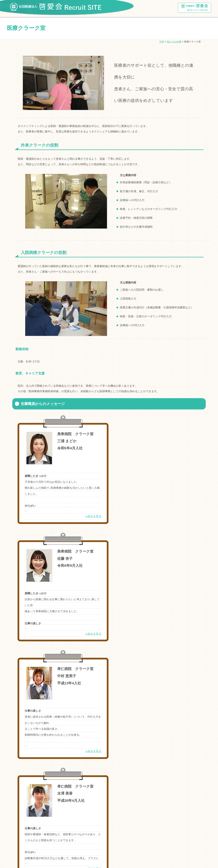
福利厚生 (14, 724)
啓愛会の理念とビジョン (72, 742)
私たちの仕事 (174, 42)
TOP (162, 42)
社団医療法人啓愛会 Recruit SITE (56, 6)
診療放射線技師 (123, 792)
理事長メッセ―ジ (25, 742)
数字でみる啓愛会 (104, 742)
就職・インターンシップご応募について (34, 714)
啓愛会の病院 (17, 753)
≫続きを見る (85, 516)
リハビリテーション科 (71, 792)
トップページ (17, 694)
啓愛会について (18, 734)
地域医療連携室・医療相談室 (32, 801)
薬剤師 (47, 792)
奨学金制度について (21, 704)
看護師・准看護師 (25, 792)
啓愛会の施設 (17, 764)
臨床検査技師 (99, 792)
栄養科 (166, 792)
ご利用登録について (21, 822)
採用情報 (14, 812)
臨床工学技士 (147, 792)
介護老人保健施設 (66, 801)
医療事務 (89, 801)
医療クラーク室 (126, 801)
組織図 (47, 742)
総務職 (105, 801)
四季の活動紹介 (18, 774)
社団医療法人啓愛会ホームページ (194, 8)
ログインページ (18, 832)
